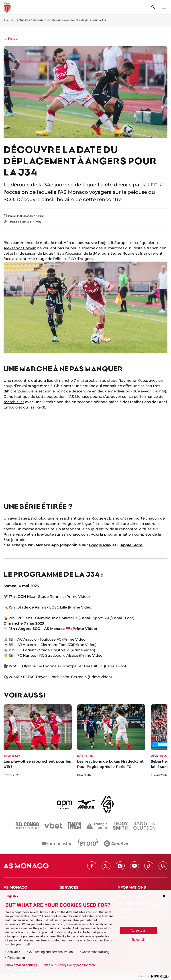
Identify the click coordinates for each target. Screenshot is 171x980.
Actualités (23, 20)
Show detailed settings (21, 965)
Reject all (138, 940)
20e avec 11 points (149, 391)
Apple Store (131, 545)
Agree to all (138, 930)
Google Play (100, 545)
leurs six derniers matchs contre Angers (40, 524)
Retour (11, 39)
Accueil (8, 20)
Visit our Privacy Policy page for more (70, 965)
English (12, 896)
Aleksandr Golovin (20, 248)
